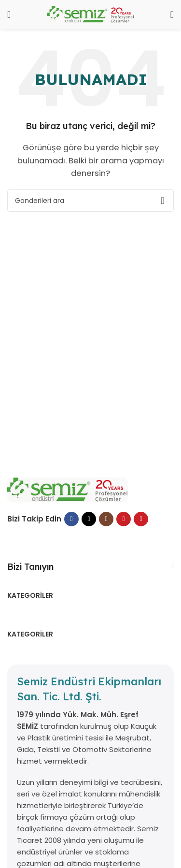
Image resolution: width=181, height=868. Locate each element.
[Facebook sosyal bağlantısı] (71, 519)
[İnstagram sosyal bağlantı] (106, 519)
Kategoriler (30, 595)
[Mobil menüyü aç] (9, 14)
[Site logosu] (91, 14)
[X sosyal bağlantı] (89, 519)
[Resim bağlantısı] (68, 489)
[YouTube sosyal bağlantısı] (124, 519)
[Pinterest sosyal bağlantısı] (141, 519)
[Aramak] (172, 14)
